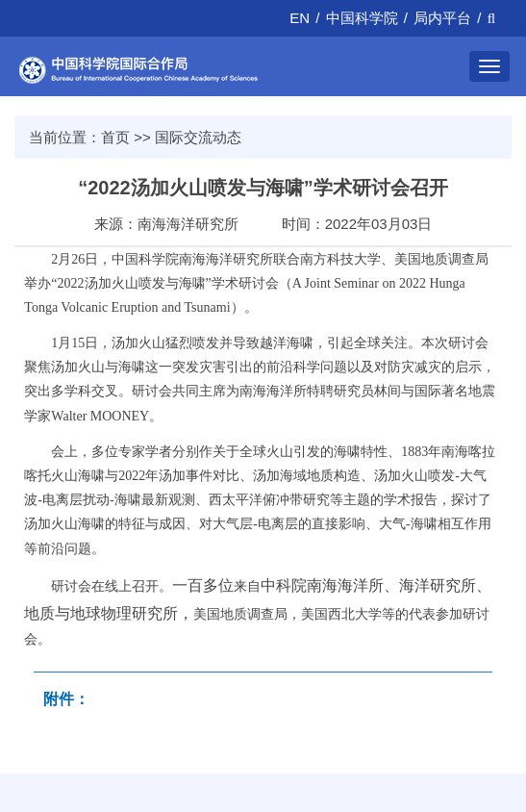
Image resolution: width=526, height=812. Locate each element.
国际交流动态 (198, 137)
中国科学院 (362, 18)
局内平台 (442, 18)
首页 (115, 137)
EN (300, 18)
